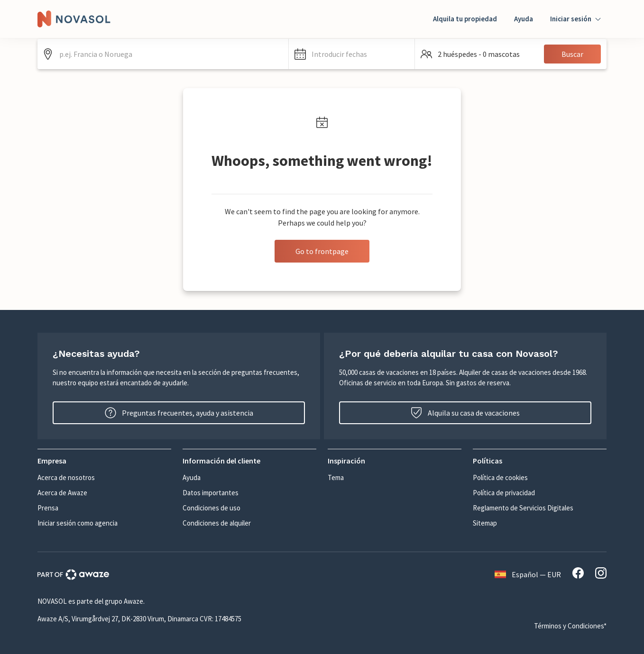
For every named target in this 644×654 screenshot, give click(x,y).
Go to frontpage (322, 251)
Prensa (48, 508)
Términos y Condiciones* (570, 626)
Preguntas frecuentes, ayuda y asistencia (179, 413)
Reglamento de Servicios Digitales (523, 508)
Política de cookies (500, 477)
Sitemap (485, 523)
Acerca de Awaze (62, 493)
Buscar (572, 54)
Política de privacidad (504, 493)
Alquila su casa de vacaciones (465, 413)
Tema (336, 477)
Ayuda (524, 19)
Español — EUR (528, 574)
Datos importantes (211, 493)
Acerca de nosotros (66, 477)
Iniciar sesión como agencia (78, 523)
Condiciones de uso (212, 508)
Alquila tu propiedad (465, 19)
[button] (352, 54)
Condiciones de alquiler (217, 523)
